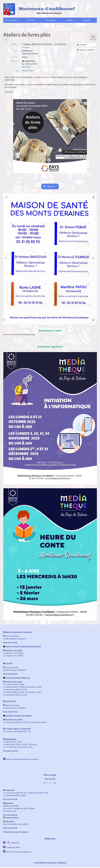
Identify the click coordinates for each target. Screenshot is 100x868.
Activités (71, 20)
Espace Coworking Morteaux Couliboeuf (22, 760)
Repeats (26, 47)
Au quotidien (52, 20)
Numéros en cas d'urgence (17, 833)
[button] (95, 25)
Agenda (87, 20)
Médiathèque (28, 71)
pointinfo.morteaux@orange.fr (19, 717)
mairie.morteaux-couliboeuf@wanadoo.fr (23, 647)
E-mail (26, 67)
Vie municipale (12, 20)
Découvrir (33, 20)
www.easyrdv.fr (12, 818)
